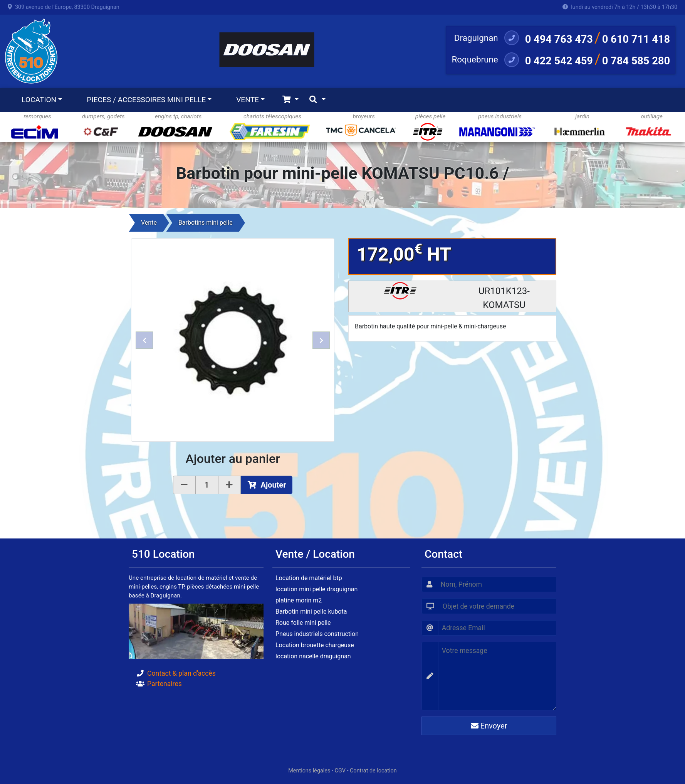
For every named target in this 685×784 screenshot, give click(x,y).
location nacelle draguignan (313, 656)
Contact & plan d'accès (181, 673)
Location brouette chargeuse (315, 645)
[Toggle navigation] (290, 100)
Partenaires (165, 684)
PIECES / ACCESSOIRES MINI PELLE (146, 100)
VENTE (248, 100)
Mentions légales (309, 771)
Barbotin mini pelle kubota (311, 612)
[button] (144, 340)
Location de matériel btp (309, 578)
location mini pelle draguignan (316, 589)
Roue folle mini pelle (303, 623)
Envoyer (489, 726)
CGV (340, 771)
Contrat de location (373, 771)
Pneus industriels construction (317, 634)
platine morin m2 (299, 600)
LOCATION (39, 100)
